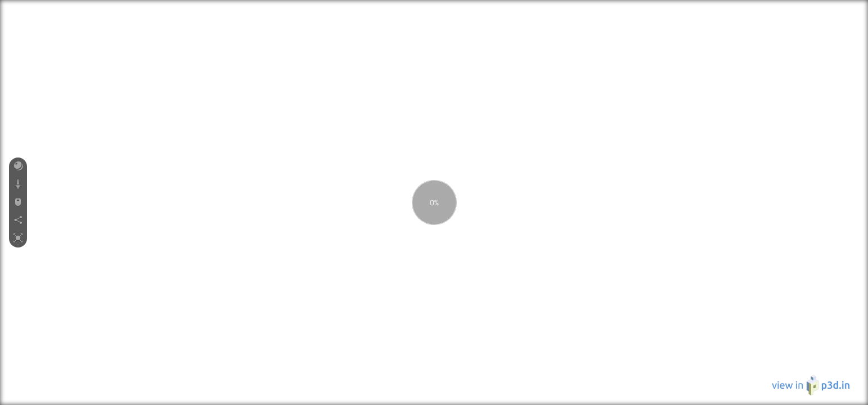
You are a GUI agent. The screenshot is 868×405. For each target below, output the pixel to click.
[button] (18, 166)
